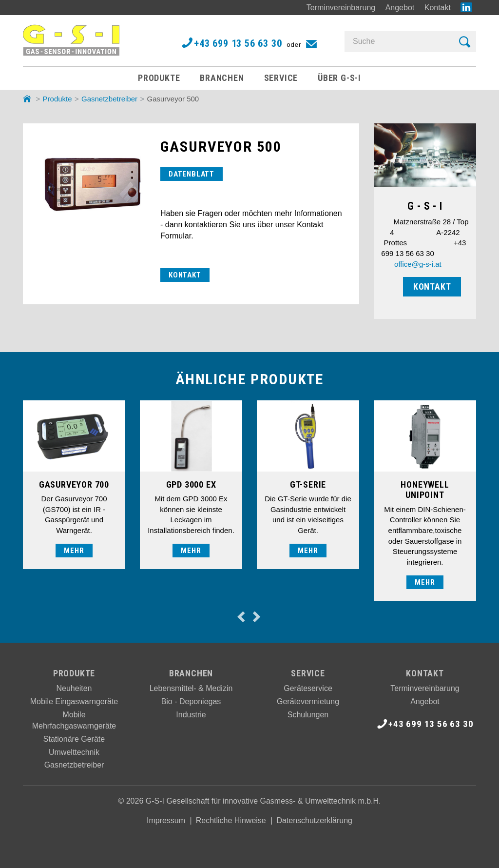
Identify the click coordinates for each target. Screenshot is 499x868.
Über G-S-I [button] (339, 78)
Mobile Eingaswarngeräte (74, 701)
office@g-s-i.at (418, 264)
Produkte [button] (159, 78)
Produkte (58, 99)
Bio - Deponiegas (191, 701)
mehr (74, 551)
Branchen (191, 673)
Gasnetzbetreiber (109, 99)
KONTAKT (185, 275)
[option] (74, 485)
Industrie (191, 715)
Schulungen (308, 715)
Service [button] (281, 78)
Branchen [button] (222, 78)
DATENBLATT (192, 174)
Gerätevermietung (308, 701)
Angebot (400, 8)
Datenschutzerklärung (314, 820)
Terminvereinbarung (341, 8)
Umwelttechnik (74, 752)
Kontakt (438, 8)
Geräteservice (308, 688)
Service (308, 673)
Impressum (166, 820)
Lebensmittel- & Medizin (191, 688)
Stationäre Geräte (74, 739)
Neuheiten (74, 688)
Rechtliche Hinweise (231, 820)
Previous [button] (241, 616)
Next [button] (256, 616)
